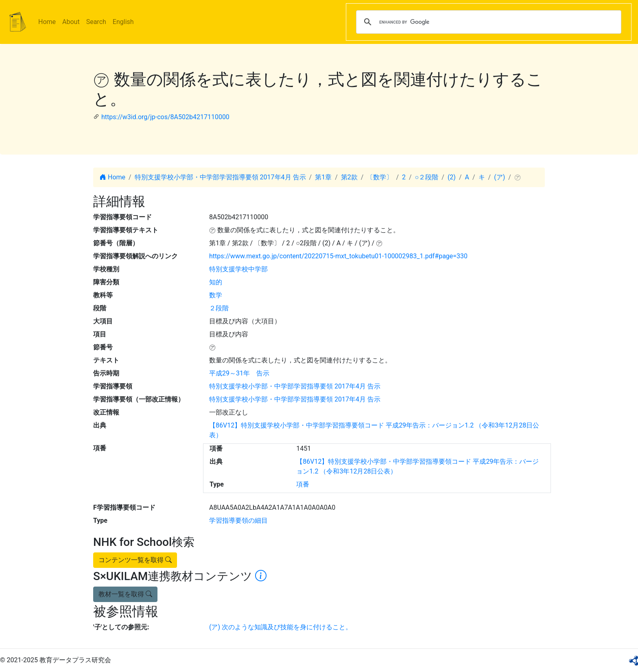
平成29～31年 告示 (239, 373)
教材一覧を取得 (125, 594)
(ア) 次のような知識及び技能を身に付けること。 (281, 627)
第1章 (323, 177)
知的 (216, 282)
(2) (452, 177)
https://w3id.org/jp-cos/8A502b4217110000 (165, 117)
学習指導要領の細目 (238, 520)
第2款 (349, 177)
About (71, 22)
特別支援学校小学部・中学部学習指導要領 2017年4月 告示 (220, 177)
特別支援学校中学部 (238, 269)
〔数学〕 (380, 177)
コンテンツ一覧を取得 (135, 560)
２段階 (219, 308)
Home (47, 22)
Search (96, 22)
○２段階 (427, 177)
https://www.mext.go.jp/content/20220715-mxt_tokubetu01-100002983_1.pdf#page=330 (338, 256)
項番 (303, 484)
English (123, 22)
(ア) (499, 177)
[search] (487, 22)
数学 (216, 295)
